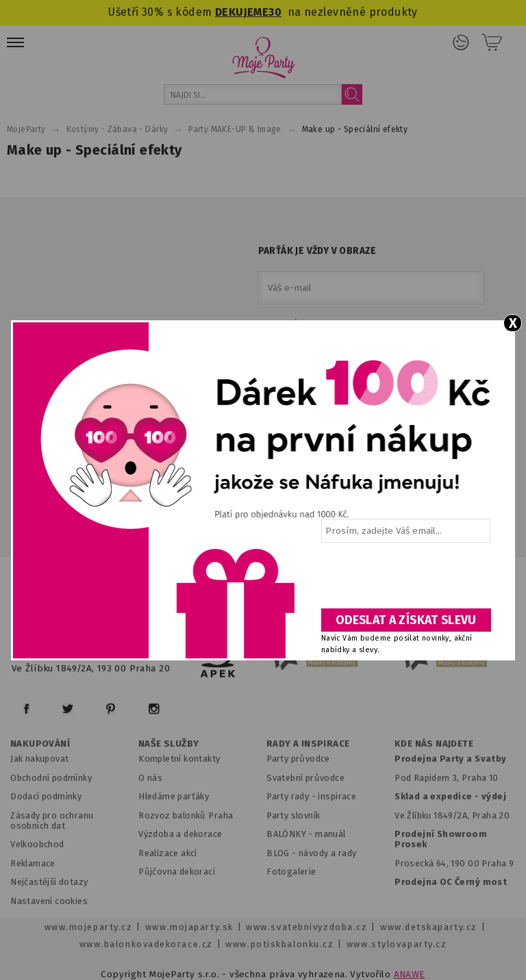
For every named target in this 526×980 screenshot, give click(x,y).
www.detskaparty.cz (429, 927)
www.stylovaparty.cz (397, 944)
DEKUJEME (242, 12)
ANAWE (410, 974)
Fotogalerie (291, 872)
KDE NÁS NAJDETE (434, 744)
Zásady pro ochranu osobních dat (52, 821)
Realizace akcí (168, 853)
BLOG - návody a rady (311, 853)
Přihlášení (461, 42)
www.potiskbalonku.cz (279, 944)
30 (275, 12)
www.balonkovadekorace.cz (146, 944)
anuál (335, 834)
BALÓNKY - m (295, 834)
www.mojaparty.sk (189, 927)
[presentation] (405, 580)
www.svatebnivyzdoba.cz (306, 927)
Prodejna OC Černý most (451, 882)
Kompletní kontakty (179, 759)
